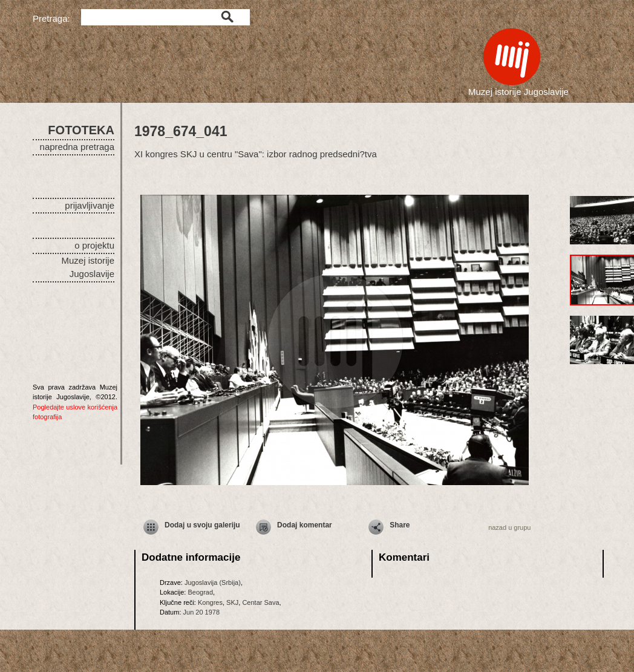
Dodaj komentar (305, 525)
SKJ (232, 602)
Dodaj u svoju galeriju (202, 525)
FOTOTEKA (81, 130)
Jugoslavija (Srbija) (213, 582)
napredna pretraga (77, 147)
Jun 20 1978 (202, 612)
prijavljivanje (90, 205)
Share (400, 525)
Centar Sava (260, 602)
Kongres (210, 602)
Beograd (200, 592)
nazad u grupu (509, 527)
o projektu (94, 245)
